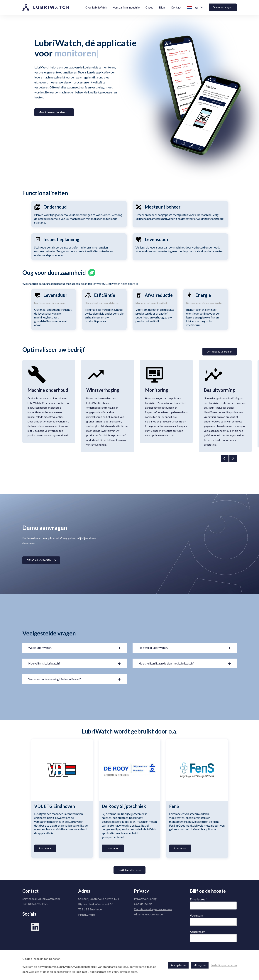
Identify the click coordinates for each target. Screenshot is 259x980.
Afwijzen (200, 965)
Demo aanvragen (223, 7)
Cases (149, 7)
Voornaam (196, 915)
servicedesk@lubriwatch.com (41, 899)
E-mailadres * (198, 899)
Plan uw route (87, 915)
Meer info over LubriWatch (54, 112)
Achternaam (198, 932)
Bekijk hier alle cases (129, 870)
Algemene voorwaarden (149, 914)
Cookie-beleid (143, 904)
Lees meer (45, 848)
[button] (195, 7)
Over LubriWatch (96, 7)
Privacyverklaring (145, 899)
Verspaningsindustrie (126, 7)
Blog (162, 7)
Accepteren (178, 965)
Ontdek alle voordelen (220, 351)
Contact (176, 7)
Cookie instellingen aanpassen (153, 909)
